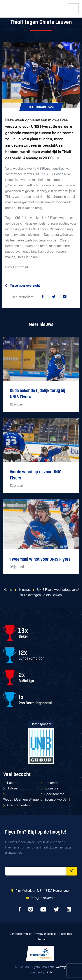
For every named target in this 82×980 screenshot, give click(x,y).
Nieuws (25, 590)
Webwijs (61, 967)
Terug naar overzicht (25, 286)
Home (8, 590)
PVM (50, 973)
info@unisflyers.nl (44, 898)
